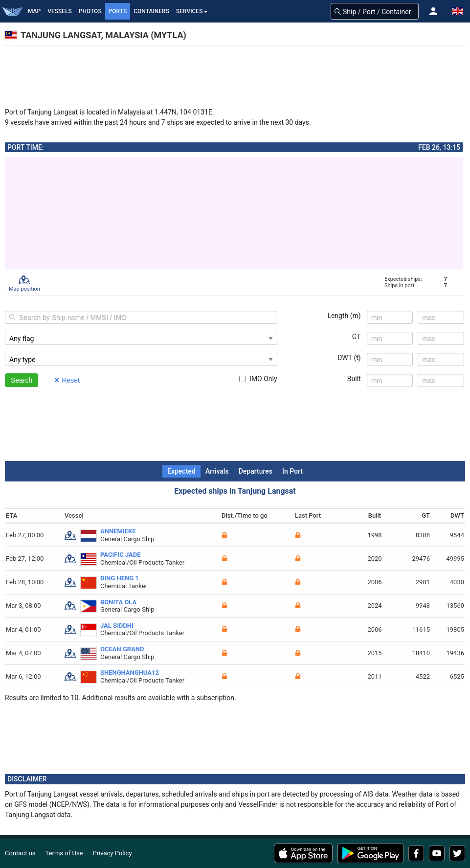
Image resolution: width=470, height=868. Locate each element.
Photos (90, 11)
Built (354, 379)
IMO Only (258, 379)
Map (34, 11)
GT (357, 337)
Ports (118, 11)
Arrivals (217, 471)
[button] (433, 11)
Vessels (60, 11)
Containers (151, 11)
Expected (181, 471)
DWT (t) (349, 358)
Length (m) (344, 316)
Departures (256, 471)
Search (22, 380)
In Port (292, 471)
